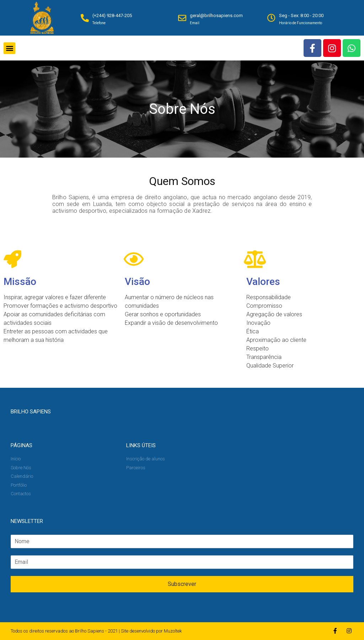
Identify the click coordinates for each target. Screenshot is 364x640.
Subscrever (182, 584)
